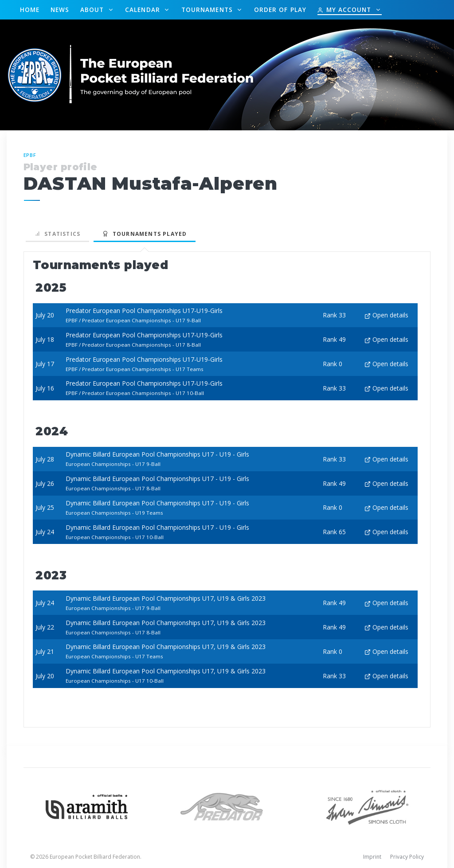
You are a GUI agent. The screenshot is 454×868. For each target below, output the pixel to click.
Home (30, 10)
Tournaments (208, 10)
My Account (345, 10)
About (93, 10)
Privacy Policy (407, 857)
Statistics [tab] (58, 234)
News (60, 10)
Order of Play (280, 10)
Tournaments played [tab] (145, 234)
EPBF (30, 155)
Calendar (144, 10)
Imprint (372, 857)
